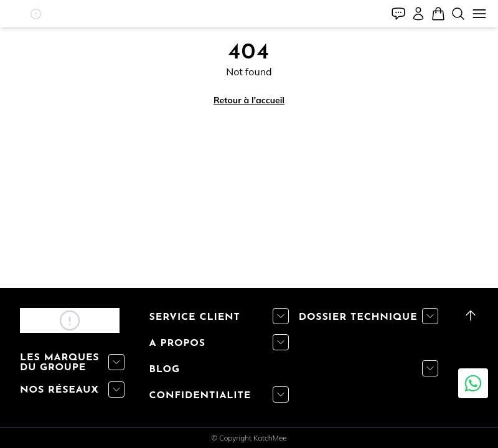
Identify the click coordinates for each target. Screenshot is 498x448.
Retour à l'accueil (249, 100)
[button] (36, 14)
